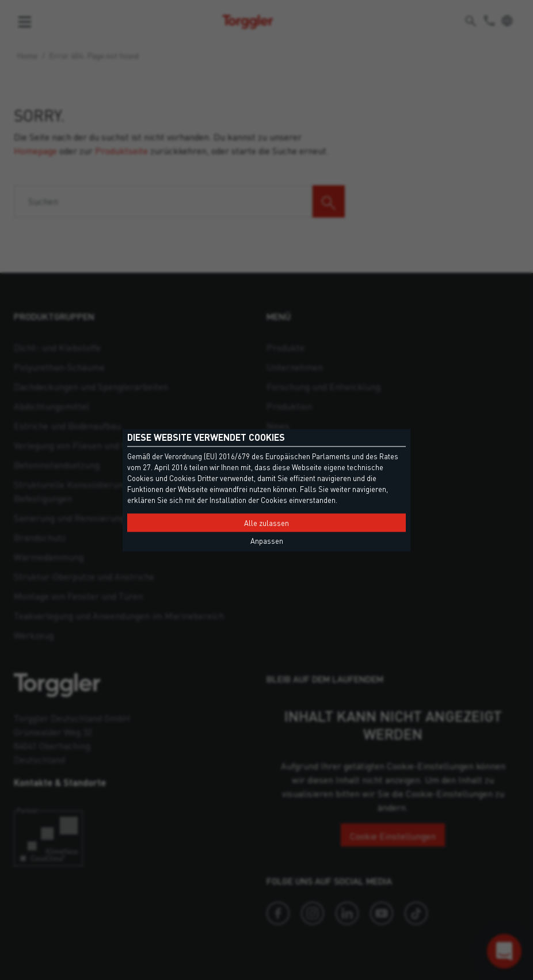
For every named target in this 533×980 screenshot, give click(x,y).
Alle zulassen (266, 523)
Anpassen (267, 541)
